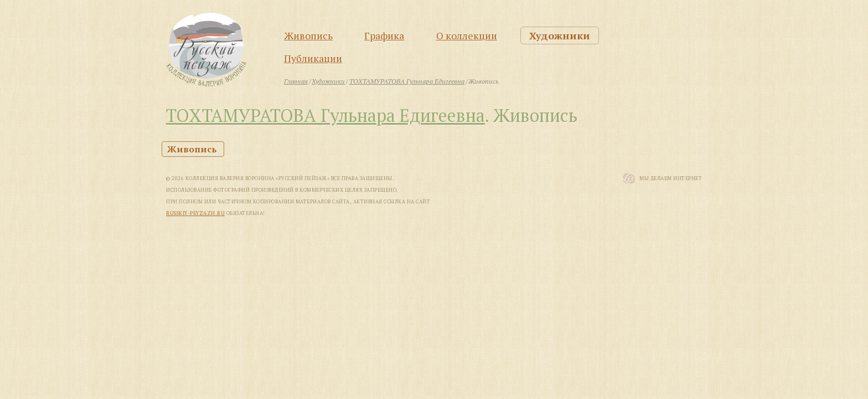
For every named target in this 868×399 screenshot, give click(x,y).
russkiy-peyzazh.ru (195, 213)
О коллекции (467, 35)
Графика (384, 35)
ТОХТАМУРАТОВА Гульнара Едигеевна (325, 115)
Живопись (308, 35)
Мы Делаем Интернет (671, 178)
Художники (560, 35)
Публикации (313, 58)
